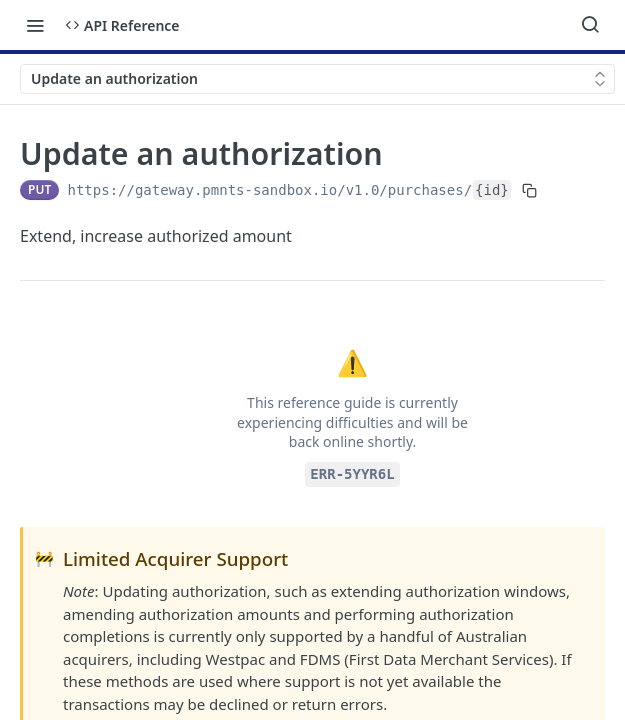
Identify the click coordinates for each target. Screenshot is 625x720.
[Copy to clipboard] (529, 190)
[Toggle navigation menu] (35, 25)
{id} (492, 190)
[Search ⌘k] (590, 25)
